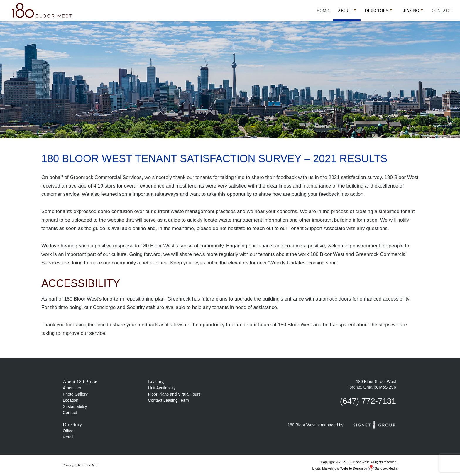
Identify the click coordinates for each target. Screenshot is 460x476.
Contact (442, 11)
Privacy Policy (73, 465)
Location (71, 400)
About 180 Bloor (80, 382)
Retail (68, 437)
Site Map (92, 465)
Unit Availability (162, 388)
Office (68, 431)
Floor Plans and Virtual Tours (174, 394)
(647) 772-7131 (368, 401)
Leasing (412, 10)
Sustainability (75, 406)
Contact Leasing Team (169, 400)
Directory (379, 10)
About (347, 10)
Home (323, 11)
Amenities (72, 388)
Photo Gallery (75, 394)
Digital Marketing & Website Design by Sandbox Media (355, 468)
